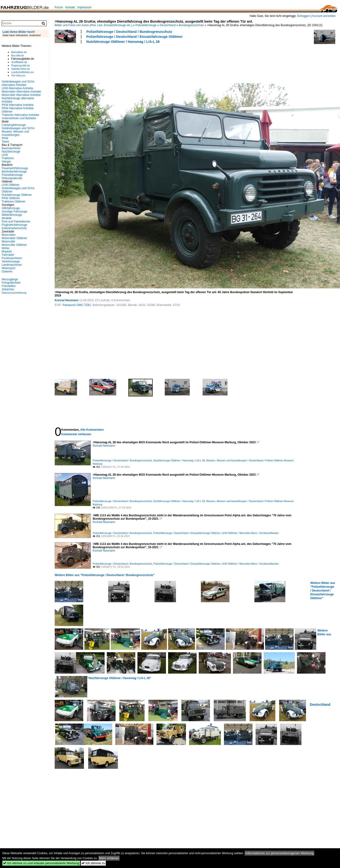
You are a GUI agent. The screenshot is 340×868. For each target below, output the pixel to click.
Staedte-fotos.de (20, 69)
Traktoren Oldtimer (14, 202)
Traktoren (8, 158)
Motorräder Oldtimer (14, 238)
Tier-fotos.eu (18, 75)
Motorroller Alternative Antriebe (21, 95)
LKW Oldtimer (11, 185)
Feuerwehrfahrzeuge (15, 168)
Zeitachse (8, 289)
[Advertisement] (141, 63)
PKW (5, 138)
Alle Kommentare (92, 430)
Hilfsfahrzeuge (11, 208)
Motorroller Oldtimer (14, 245)
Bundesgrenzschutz (191, 25)
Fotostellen (9, 286)
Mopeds (7, 252)
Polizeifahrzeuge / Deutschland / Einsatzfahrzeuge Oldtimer (134, 37)
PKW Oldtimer (11, 198)
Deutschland (168, 25)
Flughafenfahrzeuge (14, 225)
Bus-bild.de (17, 55)
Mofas (6, 248)
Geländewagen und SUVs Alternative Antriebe (18, 83)
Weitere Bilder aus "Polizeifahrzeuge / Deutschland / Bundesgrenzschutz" (105, 575)
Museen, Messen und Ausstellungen (15, 133)
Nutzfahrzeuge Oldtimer (17, 195)
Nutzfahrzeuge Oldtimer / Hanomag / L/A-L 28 (123, 42)
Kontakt (70, 7)
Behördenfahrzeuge (14, 172)
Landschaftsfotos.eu (22, 72)
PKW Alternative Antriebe (18, 105)
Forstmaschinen (12, 258)
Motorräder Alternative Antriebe (21, 92)
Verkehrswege (11, 261)
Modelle (7, 218)
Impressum (84, 7)
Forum (59, 7)
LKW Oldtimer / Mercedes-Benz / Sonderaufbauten (250, 533)
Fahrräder (8, 255)
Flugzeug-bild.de (21, 65)
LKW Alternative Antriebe (17, 88)
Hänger (6, 162)
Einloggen (304, 16)
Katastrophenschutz (14, 228)
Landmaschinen (12, 265)
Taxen (5, 142)
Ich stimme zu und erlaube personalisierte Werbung (41, 863)
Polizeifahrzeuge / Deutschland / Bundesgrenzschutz (129, 32)
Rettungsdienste (12, 178)
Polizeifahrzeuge (146, 25)
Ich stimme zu (93, 863)
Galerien (7, 271)
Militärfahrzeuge (12, 215)
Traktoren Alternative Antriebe (20, 115)
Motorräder (9, 235)
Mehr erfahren (109, 858)
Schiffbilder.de (19, 62)
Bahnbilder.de (19, 52)
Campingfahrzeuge (14, 125)
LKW (5, 155)
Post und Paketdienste (16, 222)
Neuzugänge (10, 279)
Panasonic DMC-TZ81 (77, 305)
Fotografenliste (11, 283)
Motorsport (8, 268)
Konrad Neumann (67, 300)
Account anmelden (324, 16)
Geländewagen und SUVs (18, 128)
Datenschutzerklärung (14, 293)
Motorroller (8, 242)
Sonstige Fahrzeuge (14, 212)
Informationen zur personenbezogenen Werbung (279, 853)
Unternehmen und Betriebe (19, 118)
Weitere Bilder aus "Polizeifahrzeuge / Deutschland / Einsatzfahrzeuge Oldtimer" (323, 591)
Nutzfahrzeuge (11, 152)
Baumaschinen (11, 148)
